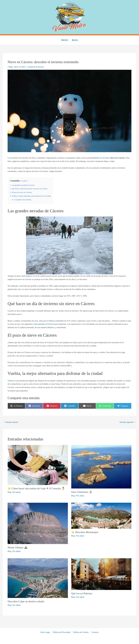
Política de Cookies (81, 632)
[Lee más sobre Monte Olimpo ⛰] (38, 523)
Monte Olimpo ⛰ (18, 547)
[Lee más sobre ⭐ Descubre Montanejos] (101, 515)
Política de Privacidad (62, 632)
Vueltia (11, 381)
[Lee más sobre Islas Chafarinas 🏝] (101, 467)
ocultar (24, 181)
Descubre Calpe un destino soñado (26, 601)
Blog (75, 40)
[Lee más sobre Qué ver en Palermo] (101, 574)
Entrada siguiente (128, 422)
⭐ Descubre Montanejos (85, 532)
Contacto (94, 632)
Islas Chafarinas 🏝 (82, 492)
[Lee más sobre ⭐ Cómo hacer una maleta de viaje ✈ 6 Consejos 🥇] (38, 465)
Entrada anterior (11, 422)
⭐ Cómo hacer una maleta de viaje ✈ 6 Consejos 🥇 (37, 488)
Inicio (65, 40)
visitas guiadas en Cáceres (44, 324)
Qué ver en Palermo (82, 593)
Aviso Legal (46, 632)
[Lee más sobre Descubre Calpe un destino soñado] (38, 578)
